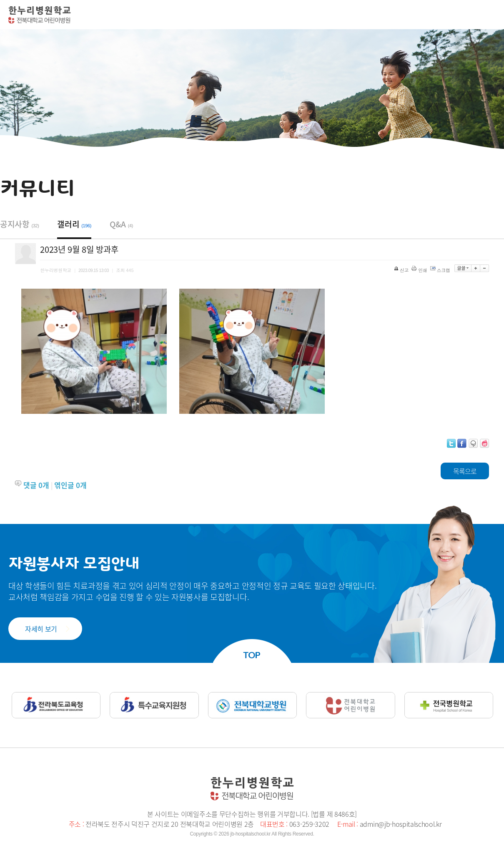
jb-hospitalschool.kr (251, 834)
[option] (94, 351)
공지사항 (20, 224)
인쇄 (420, 270)
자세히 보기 (41, 629)
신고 (402, 270)
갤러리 (74, 224)
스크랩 (441, 270)
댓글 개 (36, 485)
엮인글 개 (70, 485)
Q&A (121, 224)
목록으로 (465, 471)
